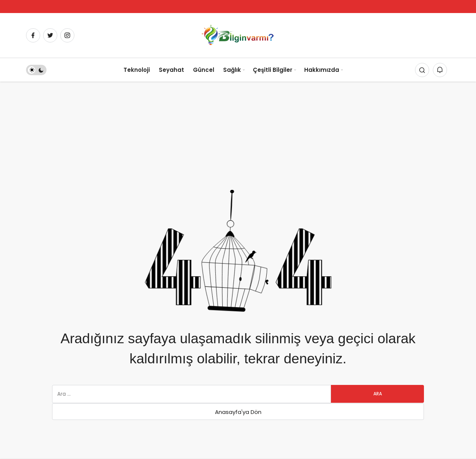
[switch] (36, 70)
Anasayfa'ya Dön (238, 412)
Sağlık (232, 70)
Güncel (204, 70)
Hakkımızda (322, 70)
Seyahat (171, 70)
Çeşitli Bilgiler (273, 70)
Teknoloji (137, 70)
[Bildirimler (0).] (440, 70)
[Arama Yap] (422, 70)
